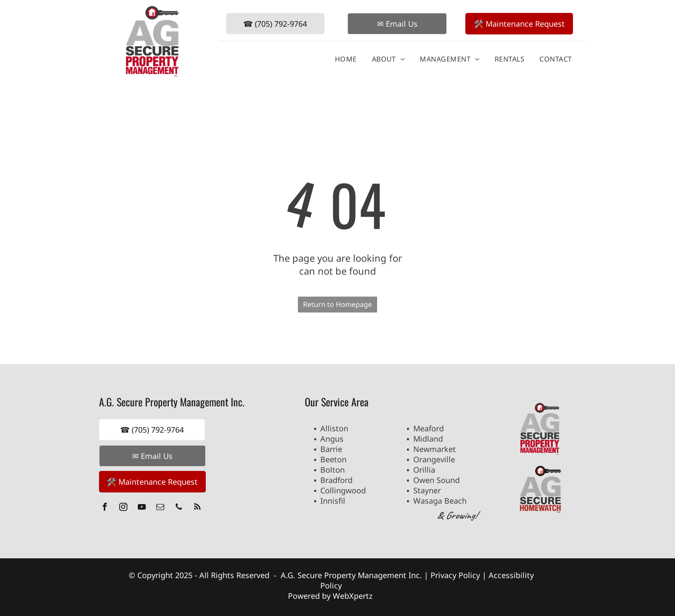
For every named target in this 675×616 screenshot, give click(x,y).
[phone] (179, 508)
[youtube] (142, 508)
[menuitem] (343, 59)
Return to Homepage (337, 304)
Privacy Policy (455, 575)
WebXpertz (354, 596)
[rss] (198, 508)
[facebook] (105, 508)
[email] (161, 508)
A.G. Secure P (305, 575)
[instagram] (124, 508)
